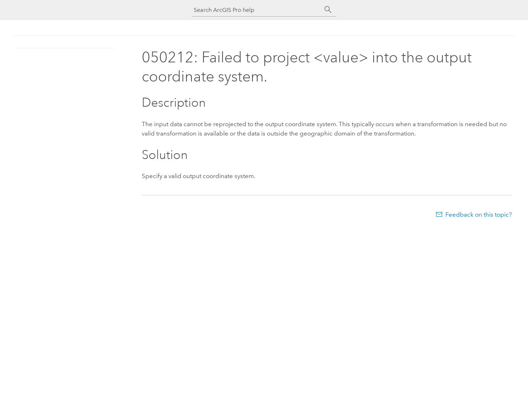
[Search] (328, 10)
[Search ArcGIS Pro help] (257, 10)
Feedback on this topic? (479, 215)
